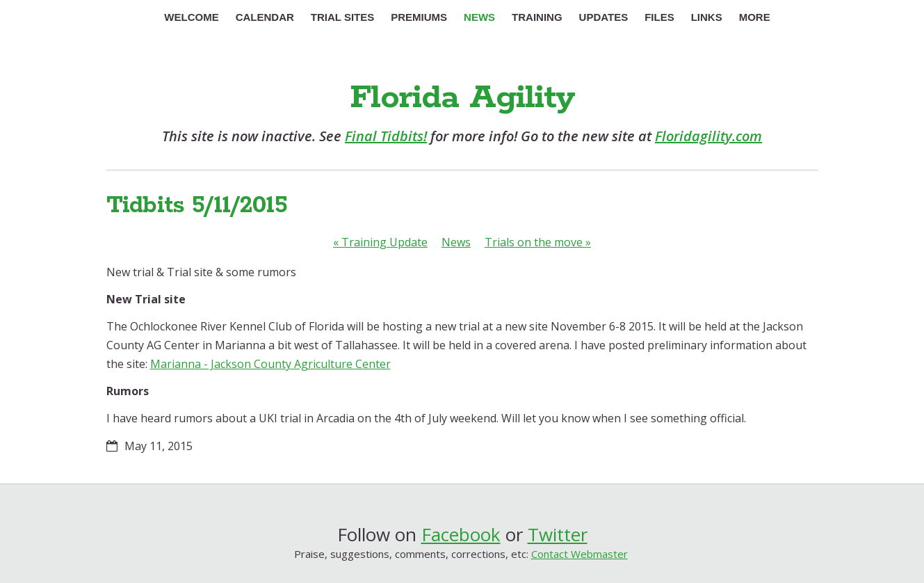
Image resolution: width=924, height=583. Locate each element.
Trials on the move (538, 242)
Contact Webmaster (579, 554)
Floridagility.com (708, 136)
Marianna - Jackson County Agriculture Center (270, 364)
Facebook (461, 534)
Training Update (380, 242)
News (456, 242)
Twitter (558, 534)
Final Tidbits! (386, 136)
